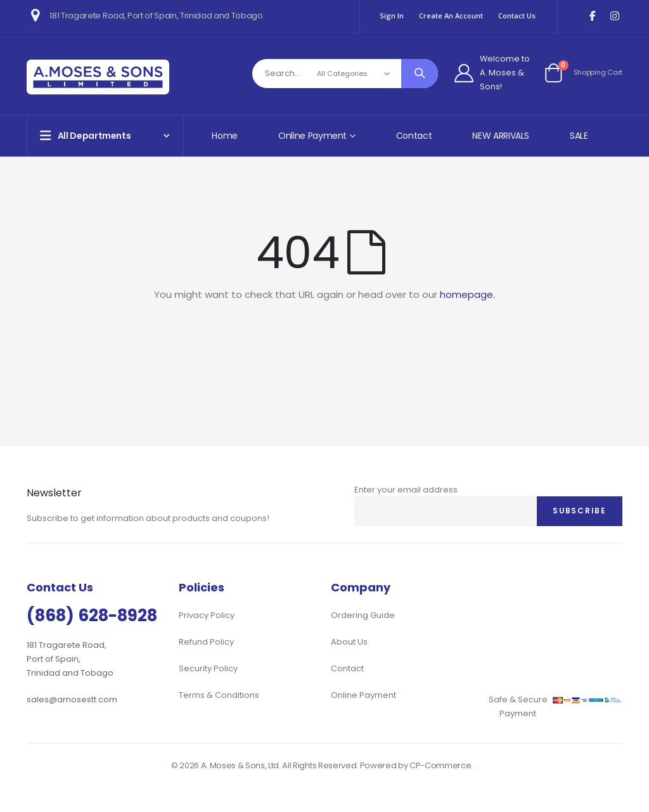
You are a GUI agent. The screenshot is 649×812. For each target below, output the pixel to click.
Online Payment (363, 695)
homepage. (467, 294)
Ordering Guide (363, 615)
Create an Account (451, 16)
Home (225, 136)
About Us (349, 642)
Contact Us (517, 16)
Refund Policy (206, 642)
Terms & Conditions (219, 695)
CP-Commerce (440, 765)
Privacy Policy (207, 615)
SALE (579, 136)
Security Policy (208, 668)
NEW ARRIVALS (501, 136)
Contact (414, 136)
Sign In (392, 16)
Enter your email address (406, 490)
